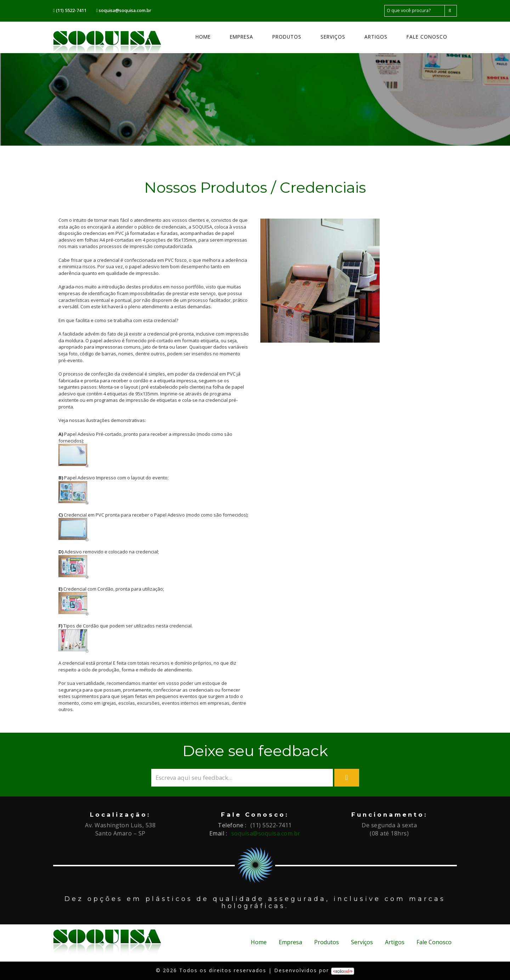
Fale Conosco (427, 37)
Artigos (376, 37)
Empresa (242, 37)
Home (203, 37)
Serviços (333, 37)
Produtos (287, 37)
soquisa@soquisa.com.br (266, 833)
